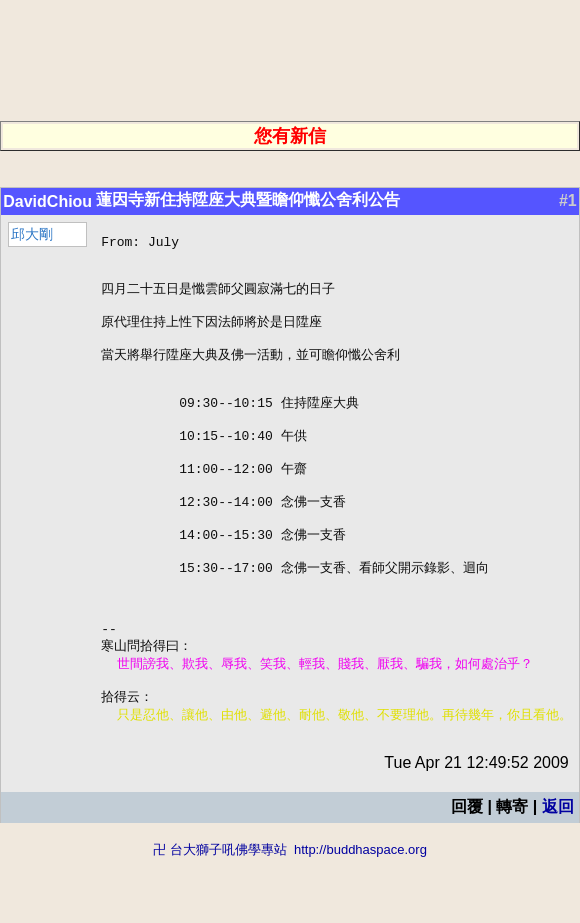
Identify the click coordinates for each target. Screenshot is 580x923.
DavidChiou (47, 201)
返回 (558, 870)
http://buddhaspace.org (360, 913)
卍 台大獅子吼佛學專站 (220, 913)
